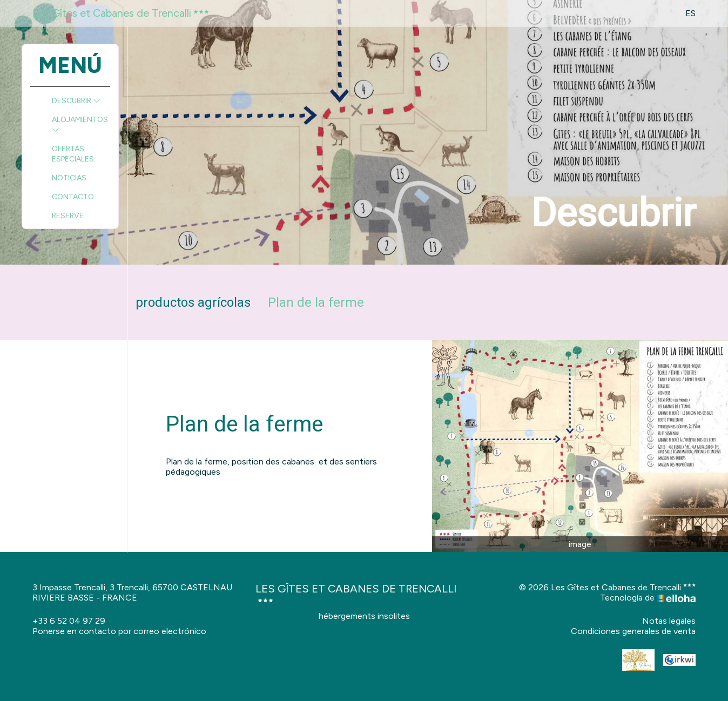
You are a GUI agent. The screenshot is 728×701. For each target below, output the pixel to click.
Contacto (73, 197)
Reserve (68, 216)
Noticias (69, 178)
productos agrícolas (193, 302)
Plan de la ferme (316, 302)
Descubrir (76, 101)
